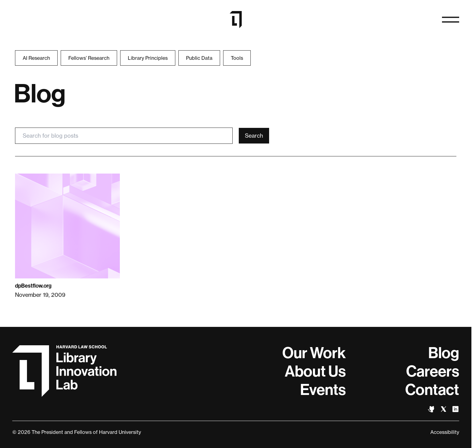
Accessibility (445, 432)
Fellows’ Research (89, 58)
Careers (433, 371)
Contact (432, 390)
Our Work (314, 353)
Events (323, 390)
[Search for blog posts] (124, 136)
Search (254, 136)
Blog (444, 353)
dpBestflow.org (33, 286)
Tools (237, 58)
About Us (315, 371)
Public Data (199, 58)
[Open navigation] (451, 20)
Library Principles (148, 58)
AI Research (36, 58)
